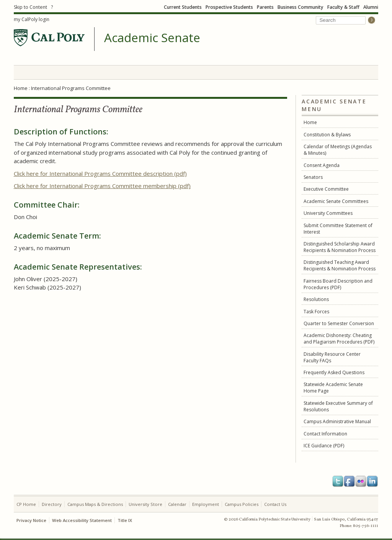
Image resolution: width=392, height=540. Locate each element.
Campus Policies (242, 504)
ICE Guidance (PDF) (324, 446)
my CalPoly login (32, 19)
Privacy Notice (31, 520)
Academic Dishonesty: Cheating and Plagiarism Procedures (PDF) (339, 339)
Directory (52, 504)
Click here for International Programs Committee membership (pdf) (102, 186)
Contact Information (325, 434)
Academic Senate (152, 38)
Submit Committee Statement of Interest (338, 229)
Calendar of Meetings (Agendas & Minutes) (338, 150)
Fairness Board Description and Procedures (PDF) (338, 284)
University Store (145, 504)
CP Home (26, 504)
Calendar (177, 504)
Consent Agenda (322, 165)
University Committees (328, 213)
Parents (265, 7)
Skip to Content (30, 7)
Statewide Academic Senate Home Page (333, 388)
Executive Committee (326, 189)
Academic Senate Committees (336, 201)
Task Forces (316, 312)
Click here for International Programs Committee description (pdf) (100, 173)
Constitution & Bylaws (327, 135)
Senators (313, 177)
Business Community (301, 7)
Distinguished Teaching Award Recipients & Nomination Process (340, 265)
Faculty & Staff (343, 7)
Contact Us (275, 504)
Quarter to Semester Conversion (339, 323)
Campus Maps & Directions (95, 504)
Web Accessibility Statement (82, 520)
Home (21, 88)
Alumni (371, 7)
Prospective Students (229, 7)
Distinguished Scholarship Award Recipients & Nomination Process (340, 247)
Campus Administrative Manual (337, 421)
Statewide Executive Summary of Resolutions (338, 406)
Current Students (183, 7)
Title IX (125, 520)
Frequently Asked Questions (334, 372)
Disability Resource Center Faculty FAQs (332, 357)
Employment (206, 504)
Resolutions (316, 299)
